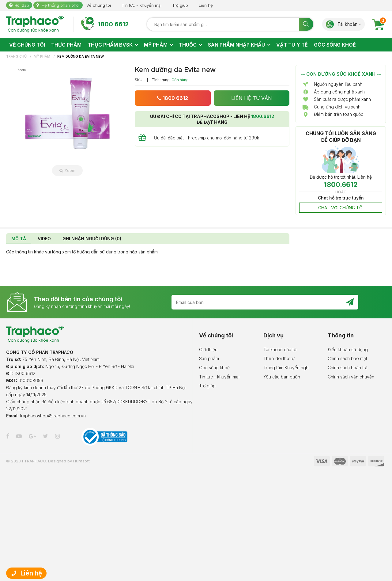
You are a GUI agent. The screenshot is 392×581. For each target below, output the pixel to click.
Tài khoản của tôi (280, 349)
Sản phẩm (209, 358)
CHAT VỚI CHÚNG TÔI (341, 208)
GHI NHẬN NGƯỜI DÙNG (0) (92, 239)
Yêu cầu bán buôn (282, 377)
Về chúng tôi (99, 5)
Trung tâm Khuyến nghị (286, 368)
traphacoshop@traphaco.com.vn (53, 416)
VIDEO (44, 239)
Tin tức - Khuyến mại (141, 5)
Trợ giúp (180, 5)
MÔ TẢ (19, 239)
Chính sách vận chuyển (351, 377)
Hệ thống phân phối (61, 5)
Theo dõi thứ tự (279, 358)
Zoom (67, 170)
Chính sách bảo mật (347, 358)
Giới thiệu (208, 349)
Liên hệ (206, 5)
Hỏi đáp (22, 5)
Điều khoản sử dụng (348, 349)
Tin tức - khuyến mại (219, 377)
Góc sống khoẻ (214, 368)
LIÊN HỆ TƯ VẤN (252, 98)
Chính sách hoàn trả (348, 368)
